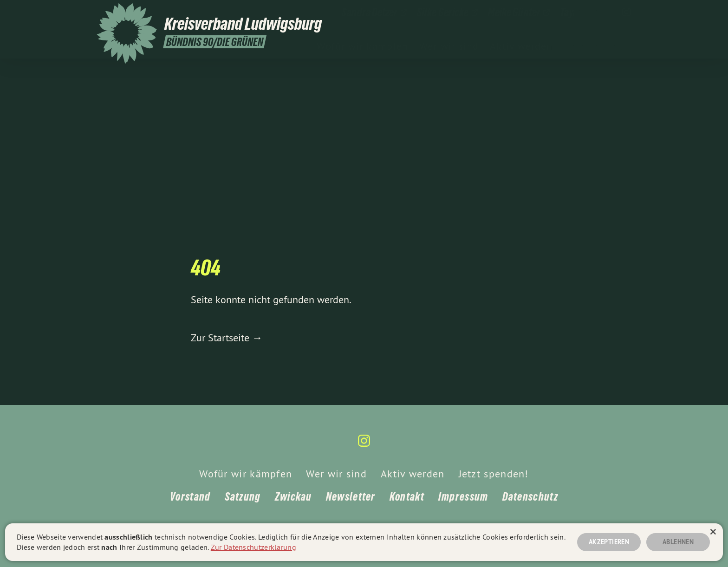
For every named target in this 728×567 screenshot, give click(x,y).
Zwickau (293, 497)
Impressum (463, 497)
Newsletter (351, 497)
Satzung (243, 497)
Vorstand (190, 497)
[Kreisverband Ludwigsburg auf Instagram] (626, 13)
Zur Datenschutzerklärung (253, 547)
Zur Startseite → (227, 338)
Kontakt (407, 497)
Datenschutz (530, 497)
